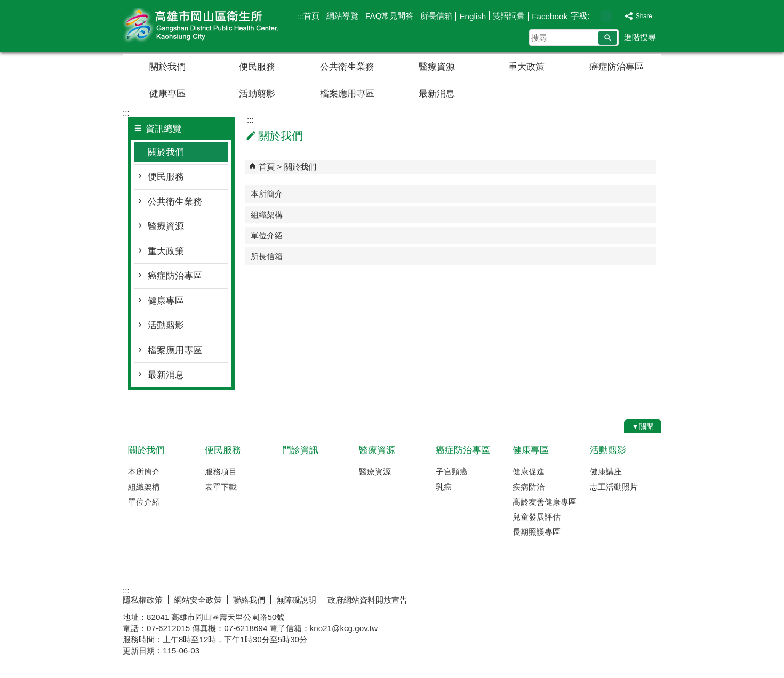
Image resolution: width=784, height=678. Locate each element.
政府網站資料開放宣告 (367, 600)
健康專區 (167, 94)
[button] (608, 38)
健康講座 (606, 471)
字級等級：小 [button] (594, 16)
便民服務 (257, 67)
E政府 (570, 598)
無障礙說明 (296, 600)
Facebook (550, 16)
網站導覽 (342, 16)
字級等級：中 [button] (606, 16)
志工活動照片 (614, 487)
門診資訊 (300, 450)
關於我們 (167, 67)
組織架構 (267, 215)
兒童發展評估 (537, 517)
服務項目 (221, 471)
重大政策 (526, 67)
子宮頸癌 (452, 471)
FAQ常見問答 (389, 16)
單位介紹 (267, 235)
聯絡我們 (249, 600)
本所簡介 (267, 194)
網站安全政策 (198, 600)
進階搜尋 (640, 37)
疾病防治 (529, 487)
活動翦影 (257, 94)
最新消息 (437, 94)
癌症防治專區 (617, 67)
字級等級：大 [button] (617, 16)
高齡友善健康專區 (545, 502)
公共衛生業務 (347, 67)
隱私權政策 (143, 600)
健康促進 (529, 471)
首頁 (311, 16)
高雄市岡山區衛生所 (213, 26)
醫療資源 (437, 67)
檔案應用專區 (347, 94)
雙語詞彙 (509, 16)
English (473, 16)
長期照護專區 (537, 532)
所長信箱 (436, 16)
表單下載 (221, 487)
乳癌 (444, 487)
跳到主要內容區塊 (6, 6)
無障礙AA (623, 599)
